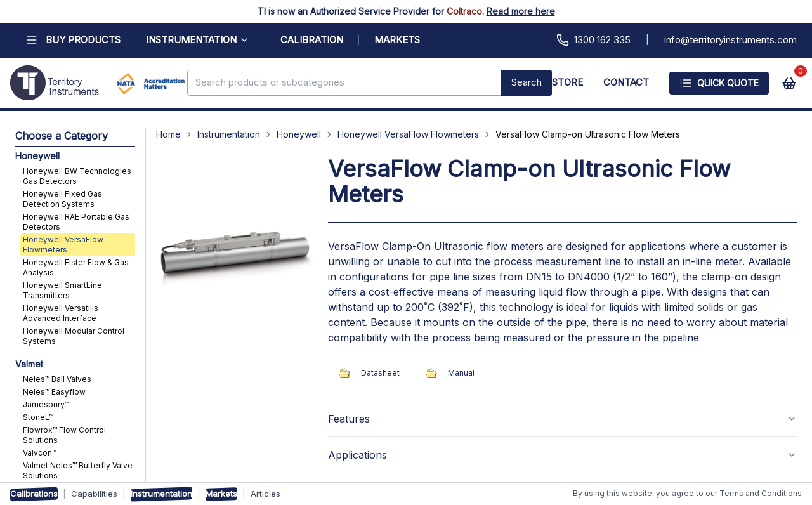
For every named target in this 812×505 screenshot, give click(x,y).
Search (527, 82)
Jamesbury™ (46, 404)
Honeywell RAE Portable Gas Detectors (76, 222)
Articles (265, 494)
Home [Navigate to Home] (168, 134)
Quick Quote (719, 83)
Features (562, 419)
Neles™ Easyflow (54, 392)
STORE (567, 82)
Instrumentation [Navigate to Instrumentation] (229, 134)
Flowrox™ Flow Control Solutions (64, 435)
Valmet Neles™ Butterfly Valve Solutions (78, 470)
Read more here (521, 11)
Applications (562, 455)
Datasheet (366, 373)
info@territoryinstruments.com (730, 40)
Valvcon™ (40, 453)
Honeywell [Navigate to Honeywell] (299, 134)
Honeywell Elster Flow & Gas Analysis (76, 267)
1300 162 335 (593, 40)
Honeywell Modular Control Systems (74, 336)
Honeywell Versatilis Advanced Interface (61, 313)
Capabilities (94, 494)
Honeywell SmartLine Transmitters (62, 290)
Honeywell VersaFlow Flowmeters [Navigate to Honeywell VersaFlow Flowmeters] (408, 134)
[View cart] (789, 83)
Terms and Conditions (761, 493)
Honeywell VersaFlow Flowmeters (63, 245)
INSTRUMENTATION (198, 40)
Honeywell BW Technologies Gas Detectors (77, 176)
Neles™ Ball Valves (57, 379)
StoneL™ (38, 417)
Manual (447, 373)
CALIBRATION (312, 40)
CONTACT (626, 82)
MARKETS (397, 40)
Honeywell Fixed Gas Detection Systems (62, 199)
